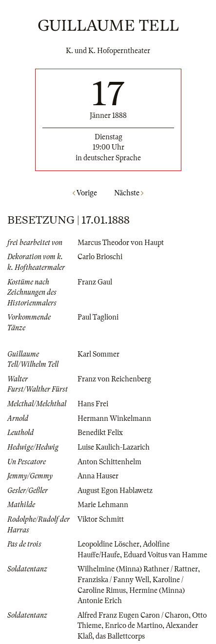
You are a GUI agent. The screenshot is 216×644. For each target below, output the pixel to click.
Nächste (129, 193)
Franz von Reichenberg (114, 379)
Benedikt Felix (100, 433)
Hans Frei (93, 404)
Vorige (85, 193)
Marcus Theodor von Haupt (121, 243)
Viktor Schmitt (101, 519)
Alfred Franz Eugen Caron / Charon (133, 615)
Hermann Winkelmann (114, 418)
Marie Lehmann (103, 505)
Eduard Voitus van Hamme (165, 555)
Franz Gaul (95, 282)
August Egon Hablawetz (115, 491)
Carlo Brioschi (100, 257)
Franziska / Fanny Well (113, 580)
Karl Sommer (98, 354)
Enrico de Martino (134, 625)
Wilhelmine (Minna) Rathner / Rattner (138, 569)
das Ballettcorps (120, 636)
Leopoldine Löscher (108, 544)
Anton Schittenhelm (109, 462)
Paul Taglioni (98, 317)
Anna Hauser (98, 476)
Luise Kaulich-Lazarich (114, 447)
